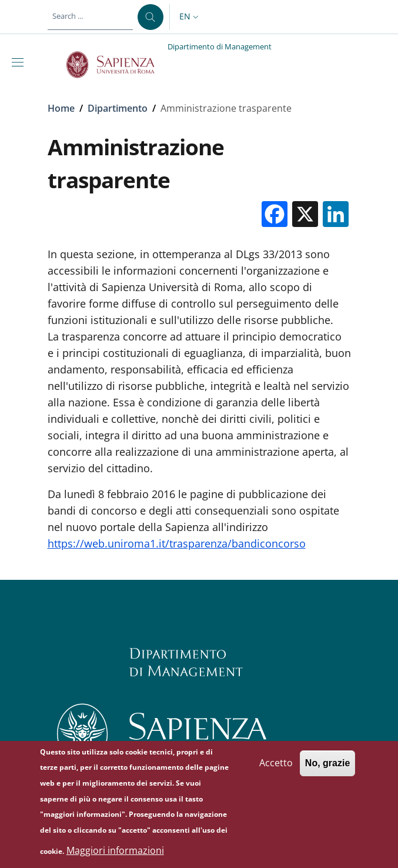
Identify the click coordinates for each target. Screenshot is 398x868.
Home (61, 108)
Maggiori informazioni (115, 854)
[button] (190, 17)
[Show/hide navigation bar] (20, 62)
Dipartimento (118, 108)
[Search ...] (150, 17)
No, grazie (327, 767)
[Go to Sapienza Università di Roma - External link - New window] (117, 65)
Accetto (276, 767)
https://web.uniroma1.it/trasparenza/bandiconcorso (177, 543)
